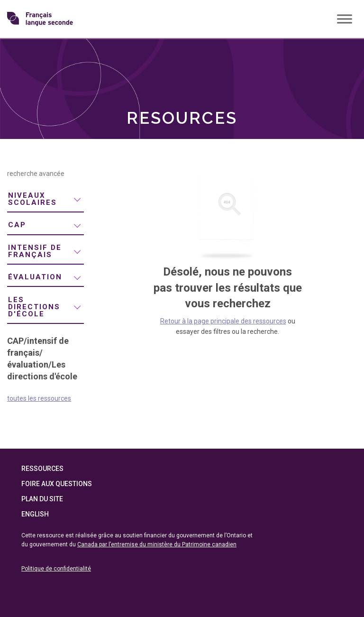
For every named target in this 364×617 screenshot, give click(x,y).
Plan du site (42, 499)
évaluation (35, 277)
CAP (17, 225)
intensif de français (35, 251)
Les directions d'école (34, 307)
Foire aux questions (57, 484)
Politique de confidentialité (56, 569)
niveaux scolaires (32, 199)
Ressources (42, 469)
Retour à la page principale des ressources (223, 321)
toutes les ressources (39, 398)
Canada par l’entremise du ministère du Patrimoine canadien (157, 544)
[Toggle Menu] (345, 19)
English (35, 514)
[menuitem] (45, 200)
